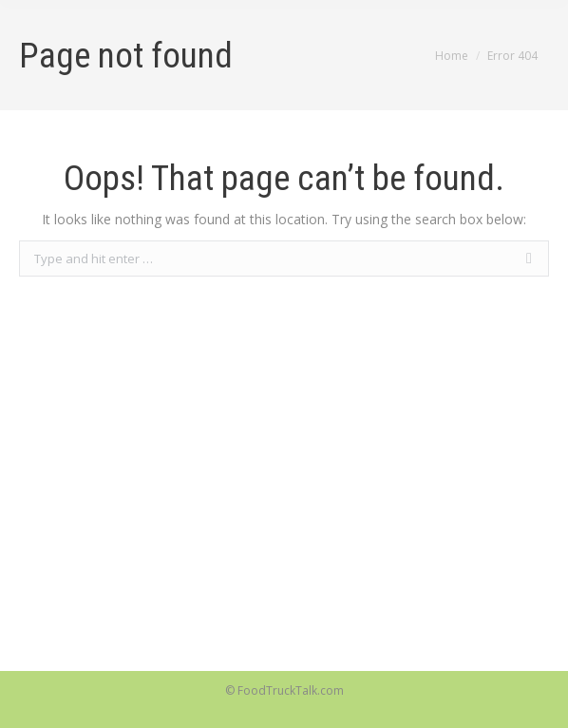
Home (452, 56)
